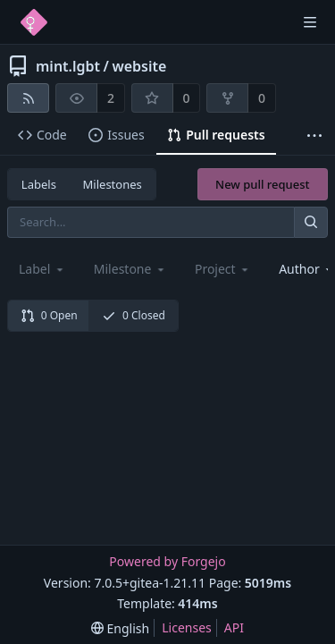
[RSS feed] (28, 98)
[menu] (120, 628)
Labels (39, 184)
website (139, 66)
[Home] (34, 22)
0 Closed (134, 315)
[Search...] (311, 222)
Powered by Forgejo (167, 561)
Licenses (187, 627)
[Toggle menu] (310, 22)
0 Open (49, 315)
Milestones (113, 184)
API (234, 627)
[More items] (314, 136)
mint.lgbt (68, 66)
